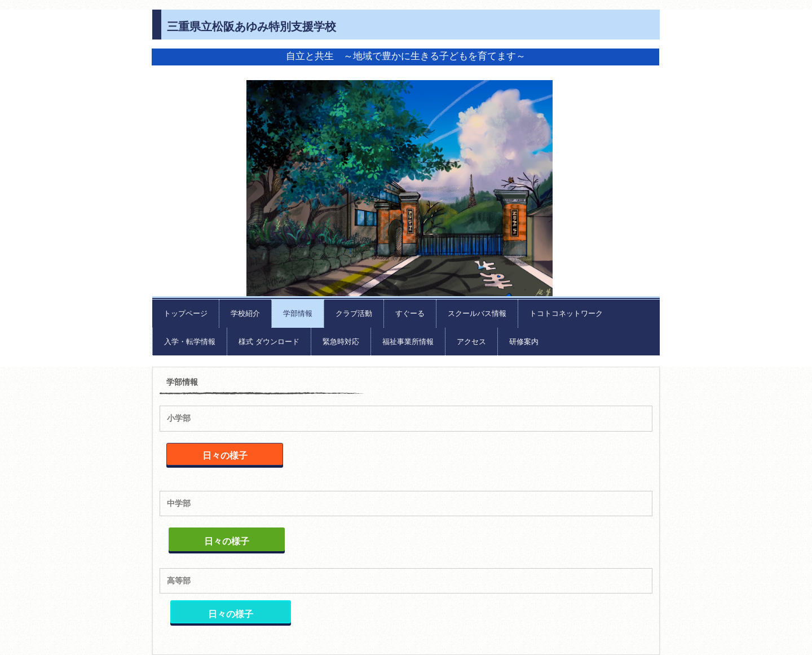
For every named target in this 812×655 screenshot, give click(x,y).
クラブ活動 (354, 313)
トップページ (186, 313)
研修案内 (524, 342)
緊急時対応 (341, 342)
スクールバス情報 (477, 313)
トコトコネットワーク (566, 313)
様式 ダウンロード (269, 342)
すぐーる (410, 313)
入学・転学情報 (190, 342)
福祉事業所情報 (408, 342)
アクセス (471, 342)
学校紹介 (245, 313)
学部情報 (298, 313)
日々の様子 (225, 456)
